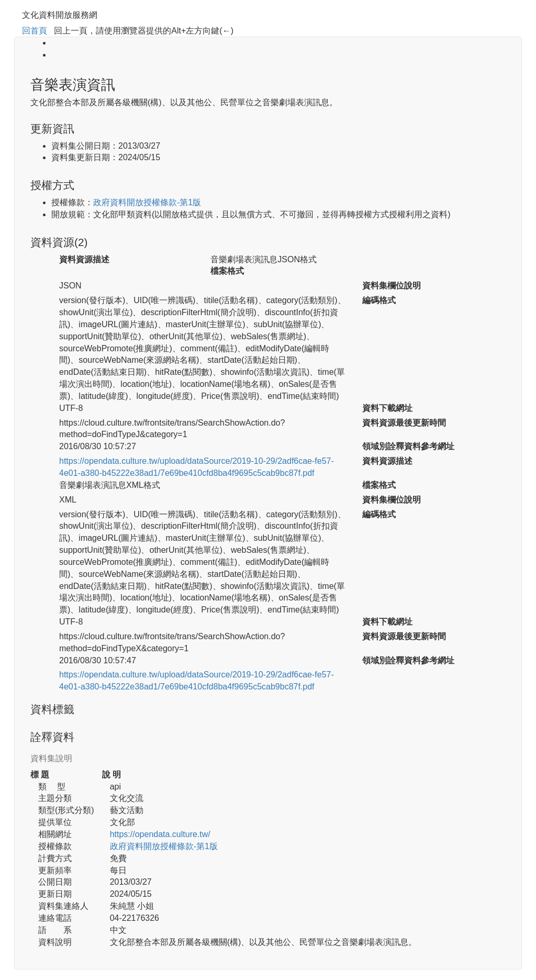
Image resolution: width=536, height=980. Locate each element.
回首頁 (35, 31)
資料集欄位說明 (392, 286)
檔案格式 (227, 271)
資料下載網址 (387, 408)
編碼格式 (379, 300)
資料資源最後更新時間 (404, 423)
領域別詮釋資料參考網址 (408, 446)
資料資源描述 (84, 259)
